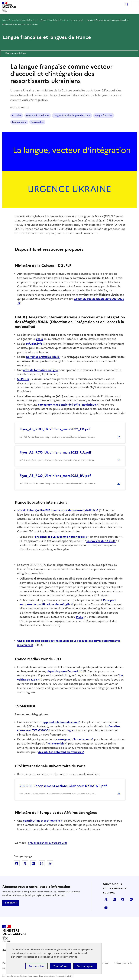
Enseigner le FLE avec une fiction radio (60, 537)
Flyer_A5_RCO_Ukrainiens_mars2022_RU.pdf (55, 476)
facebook (123, 899)
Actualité (17, 115)
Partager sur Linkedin (33, 863)
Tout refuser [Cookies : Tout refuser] (60, 966)
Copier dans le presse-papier (50, 863)
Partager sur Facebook (17, 863)
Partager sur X (25, 863)
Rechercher (126, 4)
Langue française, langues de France (72, 115)
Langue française (104, 115)
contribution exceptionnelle (41, 821)
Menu (135, 4)
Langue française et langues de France (19, 20)
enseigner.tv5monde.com (74, 739)
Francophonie (19, 122)
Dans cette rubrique (69, 53)
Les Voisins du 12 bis (99, 541)
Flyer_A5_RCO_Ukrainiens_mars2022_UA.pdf (55, 452)
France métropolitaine (38, 115)
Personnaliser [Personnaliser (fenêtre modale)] (36, 966)
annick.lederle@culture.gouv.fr (48, 843)
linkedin (114, 899)
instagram (131, 899)
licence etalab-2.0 (63, 976)
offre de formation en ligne (40, 370)
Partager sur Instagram (42, 863)
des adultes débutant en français (60, 752)
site (38, 339)
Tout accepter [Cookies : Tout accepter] (85, 966)
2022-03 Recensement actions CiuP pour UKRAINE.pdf (63, 786)
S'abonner (11, 903)
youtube (106, 908)
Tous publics (37, 122)
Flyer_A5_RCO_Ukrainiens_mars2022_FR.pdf (55, 429)
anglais (70, 730)
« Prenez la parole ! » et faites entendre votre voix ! (61, 20)
